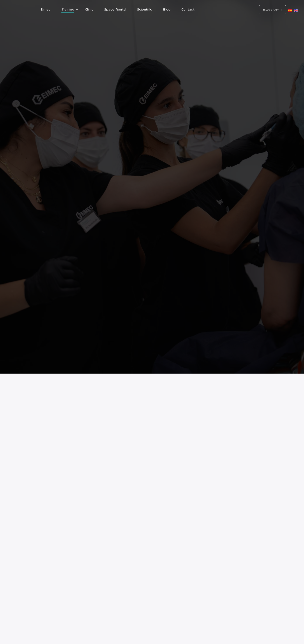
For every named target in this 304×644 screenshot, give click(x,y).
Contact (188, 9)
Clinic (89, 9)
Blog (167, 9)
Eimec (46, 9)
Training (70, 9)
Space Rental (115, 9)
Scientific (145, 9)
